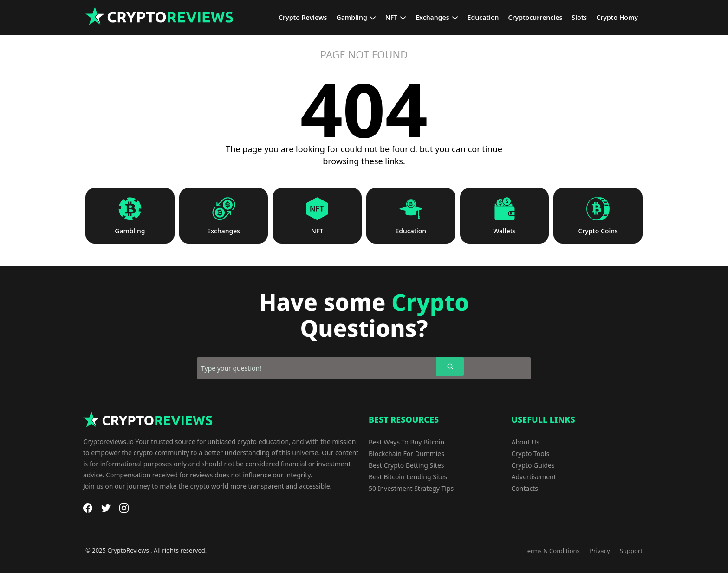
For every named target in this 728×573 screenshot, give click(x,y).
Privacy (600, 551)
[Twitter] (106, 508)
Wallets (504, 231)
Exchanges (224, 231)
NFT (317, 231)
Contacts (525, 488)
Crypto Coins (598, 231)
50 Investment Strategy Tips (411, 488)
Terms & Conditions (552, 551)
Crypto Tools (531, 454)
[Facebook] (88, 508)
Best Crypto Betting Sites (406, 465)
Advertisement (534, 477)
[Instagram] (124, 508)
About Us (526, 442)
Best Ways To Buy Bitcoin (406, 442)
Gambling (130, 231)
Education (411, 231)
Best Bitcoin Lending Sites (408, 477)
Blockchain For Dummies (406, 454)
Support (631, 551)
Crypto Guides (533, 465)
